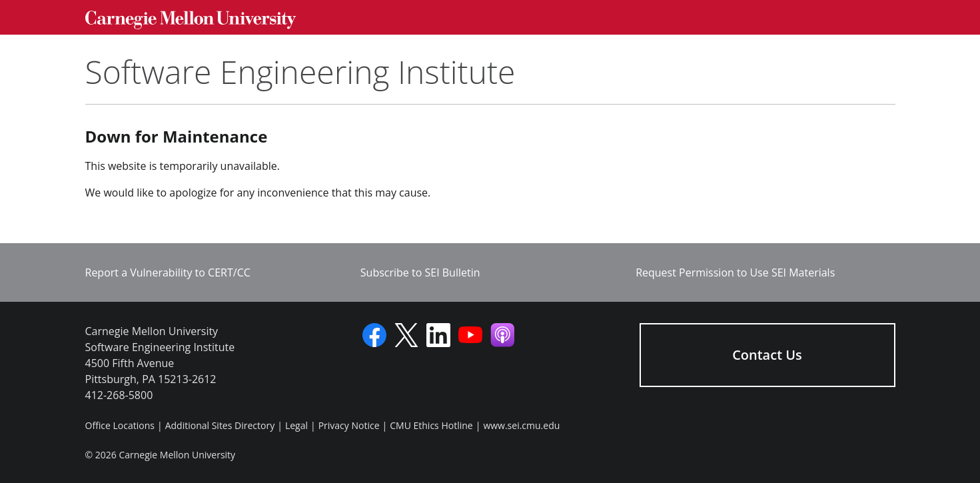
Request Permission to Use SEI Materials (735, 272)
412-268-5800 (119, 395)
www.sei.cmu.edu (521, 425)
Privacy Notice (349, 425)
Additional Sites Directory (220, 425)
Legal (296, 425)
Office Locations (120, 425)
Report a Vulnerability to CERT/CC (168, 272)
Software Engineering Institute (300, 72)
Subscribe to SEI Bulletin (420, 272)
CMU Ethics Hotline (431, 425)
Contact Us (767, 355)
